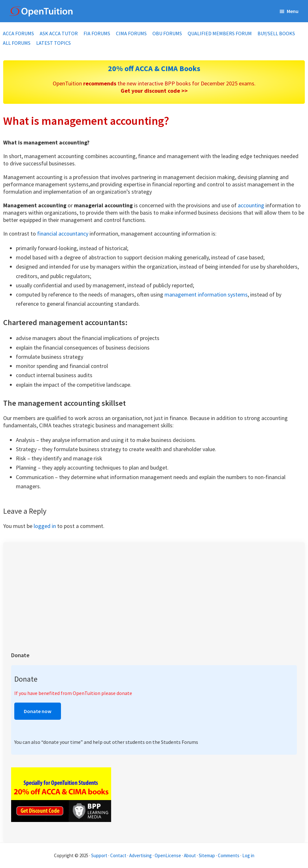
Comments (229, 855)
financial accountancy (63, 234)
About (190, 855)
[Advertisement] (154, 595)
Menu (293, 11)
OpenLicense (168, 855)
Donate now (38, 711)
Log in (248, 855)
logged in (45, 526)
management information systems (206, 294)
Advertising (141, 855)
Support (99, 855)
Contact (118, 855)
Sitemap (207, 855)
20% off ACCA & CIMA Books (154, 68)
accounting (251, 205)
